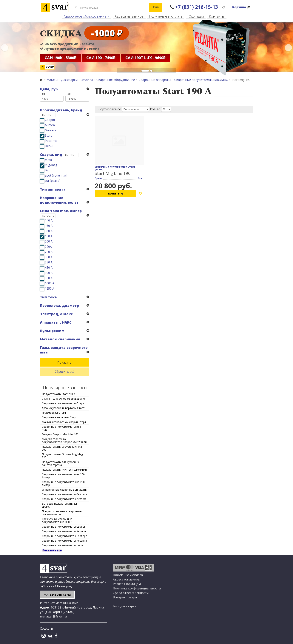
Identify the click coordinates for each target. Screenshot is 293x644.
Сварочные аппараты (155, 80)
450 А (49, 268)
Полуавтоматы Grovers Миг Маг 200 (62, 448)
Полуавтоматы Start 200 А (59, 394)
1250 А (50, 288)
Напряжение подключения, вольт (59, 200)
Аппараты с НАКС (56, 322)
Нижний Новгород (56, 586)
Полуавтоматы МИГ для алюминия (64, 470)
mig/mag (51, 165)
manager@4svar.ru (53, 616)
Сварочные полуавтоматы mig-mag (62, 428)
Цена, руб (49, 89)
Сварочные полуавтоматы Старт (63, 403)
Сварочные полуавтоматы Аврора (64, 531)
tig (47, 170)
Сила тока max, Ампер (61, 211)
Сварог (50, 120)
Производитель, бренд (61, 110)
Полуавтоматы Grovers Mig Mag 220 (62, 456)
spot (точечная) (56, 175)
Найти (156, 7)
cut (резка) (53, 181)
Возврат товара (125, 597)
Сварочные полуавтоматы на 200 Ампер (63, 476)
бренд (99, 178)
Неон (49, 146)
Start (48, 135)
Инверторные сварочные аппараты (64, 490)
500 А (49, 273)
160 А (49, 226)
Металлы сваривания (60, 339)
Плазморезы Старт (54, 413)
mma (48, 160)
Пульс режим (52, 331)
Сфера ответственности (131, 593)
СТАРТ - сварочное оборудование (64, 399)
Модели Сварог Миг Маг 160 (60, 434)
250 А (49, 252)
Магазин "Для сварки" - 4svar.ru (70, 80)
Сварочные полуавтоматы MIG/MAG (201, 80)
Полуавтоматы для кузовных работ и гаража (60, 463)
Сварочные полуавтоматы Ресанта (64, 541)
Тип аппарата (53, 189)
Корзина (241, 7)
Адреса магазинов (129, 16)
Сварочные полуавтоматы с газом (64, 499)
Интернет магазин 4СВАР (59, 603)
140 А (49, 220)
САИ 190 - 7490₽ (101, 58)
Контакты (217, 16)
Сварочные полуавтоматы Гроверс (64, 536)
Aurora (50, 125)
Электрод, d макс (56, 314)
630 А (49, 278)
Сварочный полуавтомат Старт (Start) (115, 168)
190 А (49, 236)
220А (48, 247)
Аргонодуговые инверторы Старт (63, 408)
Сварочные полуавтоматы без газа (64, 494)
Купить (115, 193)
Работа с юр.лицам (127, 584)
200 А (49, 241)
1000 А (50, 283)
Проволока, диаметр (59, 305)
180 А (49, 231)
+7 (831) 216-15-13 (194, 7)
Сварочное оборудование (85, 16)
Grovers (50, 130)
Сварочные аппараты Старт (60, 417)
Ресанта (51, 141)
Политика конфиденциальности (137, 588)
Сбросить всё (65, 372)
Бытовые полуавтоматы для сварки (60, 505)
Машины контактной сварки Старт (64, 422)
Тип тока (48, 297)
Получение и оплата (166, 16)
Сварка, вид (51, 155)
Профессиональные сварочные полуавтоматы (62, 513)
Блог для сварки (125, 606)
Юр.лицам (196, 16)
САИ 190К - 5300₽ (60, 58)
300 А (49, 257)
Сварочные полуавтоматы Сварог (64, 527)
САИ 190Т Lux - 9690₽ (145, 58)
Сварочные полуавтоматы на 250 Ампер (63, 483)
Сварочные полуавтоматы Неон (62, 545)
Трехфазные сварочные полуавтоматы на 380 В (57, 520)
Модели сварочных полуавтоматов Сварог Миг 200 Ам (64, 440)
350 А (49, 262)
